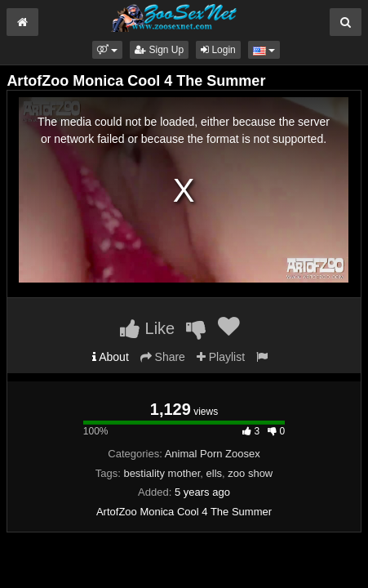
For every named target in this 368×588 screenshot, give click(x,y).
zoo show (250, 473)
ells (215, 473)
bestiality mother (162, 473)
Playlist (221, 357)
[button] (107, 50)
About (111, 357)
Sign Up (159, 50)
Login (218, 50)
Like (147, 328)
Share (163, 357)
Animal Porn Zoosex (213, 454)
